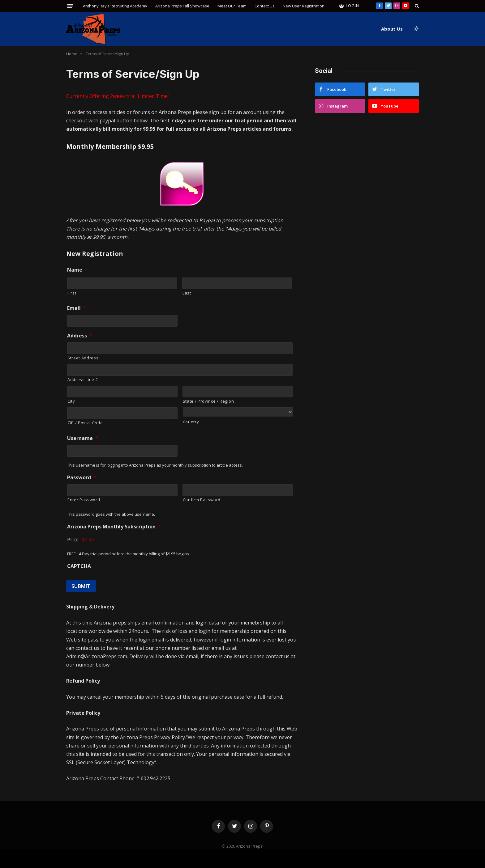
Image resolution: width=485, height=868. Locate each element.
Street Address (83, 358)
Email (77, 308)
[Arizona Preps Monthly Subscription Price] (110, 540)
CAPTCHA (79, 566)
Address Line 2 (83, 379)
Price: (73, 540)
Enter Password (84, 500)
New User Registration (304, 6)
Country (191, 422)
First (72, 293)
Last (187, 293)
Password (82, 478)
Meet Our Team (232, 6)
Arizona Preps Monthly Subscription (114, 527)
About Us (392, 29)
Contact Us (265, 6)
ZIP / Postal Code (85, 423)
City (71, 401)
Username (83, 438)
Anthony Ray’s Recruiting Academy (115, 6)
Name (77, 270)
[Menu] (70, 6)
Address (80, 336)
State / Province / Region (208, 401)
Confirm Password (202, 500)
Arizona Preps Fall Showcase (182, 6)
